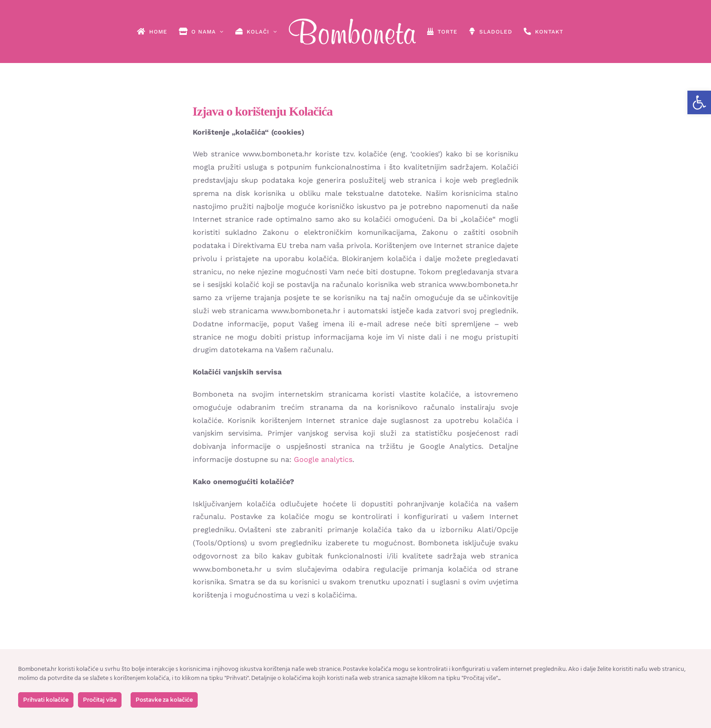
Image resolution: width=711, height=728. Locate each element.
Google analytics (323, 459)
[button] (699, 102)
